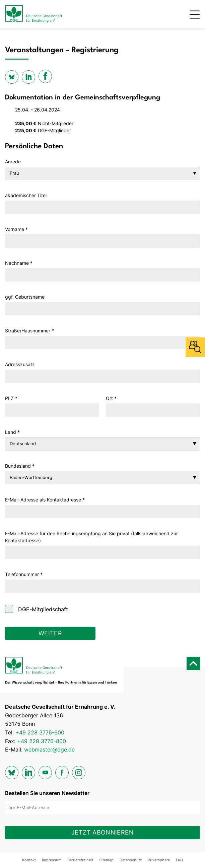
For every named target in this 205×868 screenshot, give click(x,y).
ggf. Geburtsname (25, 297)
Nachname (19, 263)
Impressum (52, 860)
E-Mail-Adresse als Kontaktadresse (45, 500)
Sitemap (106, 860)
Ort (111, 398)
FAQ (179, 860)
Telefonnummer (24, 574)
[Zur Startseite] (34, 14)
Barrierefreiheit (80, 860)
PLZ (11, 398)
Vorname (16, 229)
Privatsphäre (159, 860)
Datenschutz (131, 860)
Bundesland (20, 466)
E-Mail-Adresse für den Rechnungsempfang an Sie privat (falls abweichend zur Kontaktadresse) (91, 537)
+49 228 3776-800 (42, 741)
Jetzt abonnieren (102, 832)
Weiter (50, 633)
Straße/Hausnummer (29, 331)
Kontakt (29, 860)
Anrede (13, 162)
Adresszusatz (20, 364)
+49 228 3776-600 (40, 732)
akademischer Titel (26, 195)
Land (12, 432)
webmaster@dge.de (49, 749)
